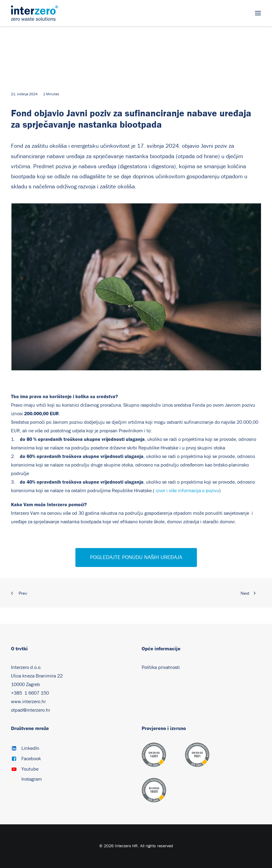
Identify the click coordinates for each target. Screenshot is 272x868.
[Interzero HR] (34, 13)
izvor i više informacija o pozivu (187, 491)
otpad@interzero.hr (31, 710)
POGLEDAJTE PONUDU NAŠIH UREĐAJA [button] (136, 557)
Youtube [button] (30, 769)
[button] (258, 13)
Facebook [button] (31, 759)
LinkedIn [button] (30, 748)
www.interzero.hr (28, 702)
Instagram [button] (32, 779)
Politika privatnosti (161, 667)
